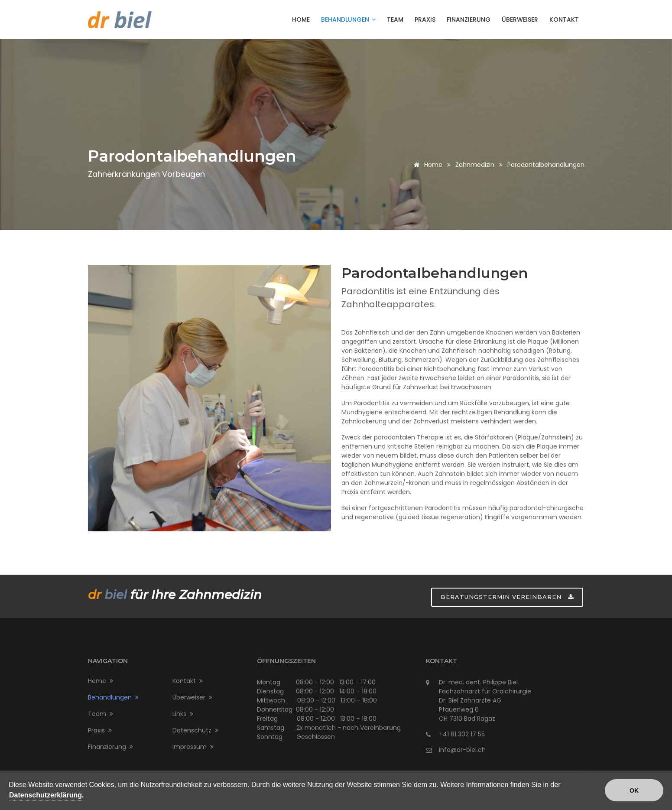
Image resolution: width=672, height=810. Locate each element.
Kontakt (564, 20)
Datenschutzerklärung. (46, 796)
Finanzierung (469, 20)
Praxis (425, 20)
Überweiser (520, 20)
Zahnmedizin (475, 165)
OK (634, 792)
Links (183, 714)
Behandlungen (348, 20)
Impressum (193, 747)
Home (301, 20)
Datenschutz (195, 730)
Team (395, 20)
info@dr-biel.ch (462, 750)
